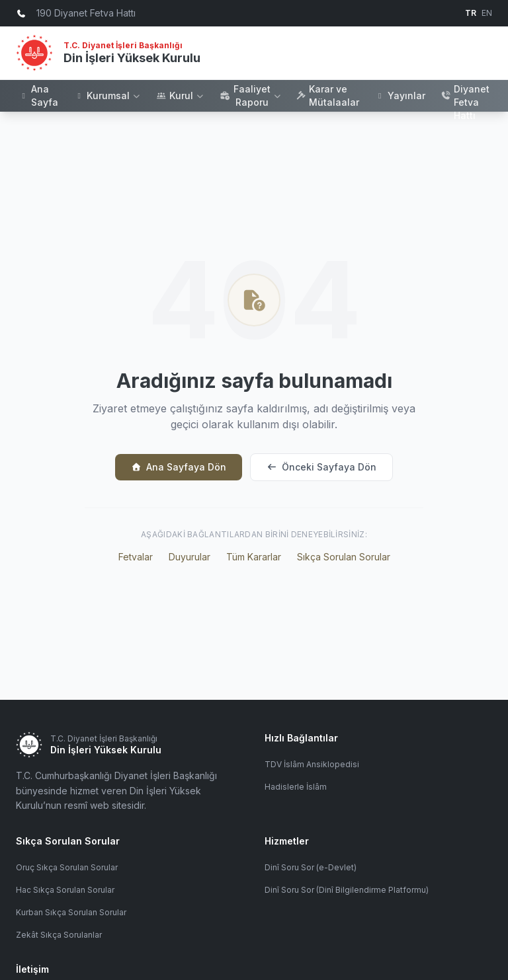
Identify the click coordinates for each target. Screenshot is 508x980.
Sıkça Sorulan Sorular (344, 557)
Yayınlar (400, 95)
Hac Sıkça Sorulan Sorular (65, 890)
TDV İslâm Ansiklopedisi (312, 764)
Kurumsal (107, 95)
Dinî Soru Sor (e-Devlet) (311, 867)
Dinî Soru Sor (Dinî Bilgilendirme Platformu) (347, 890)
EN (487, 13)
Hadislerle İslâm (296, 787)
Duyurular (190, 557)
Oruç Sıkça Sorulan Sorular (67, 867)
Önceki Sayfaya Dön (321, 467)
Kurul (181, 95)
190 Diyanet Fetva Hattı (465, 95)
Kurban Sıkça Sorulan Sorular (71, 912)
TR (471, 13)
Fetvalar (136, 557)
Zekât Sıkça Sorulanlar (59, 935)
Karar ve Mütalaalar (328, 95)
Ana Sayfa (38, 95)
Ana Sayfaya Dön (179, 467)
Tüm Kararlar (254, 557)
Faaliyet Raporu (250, 95)
